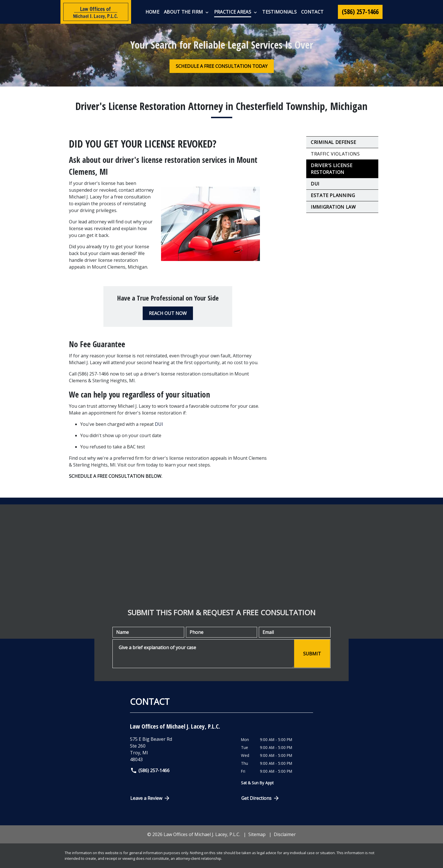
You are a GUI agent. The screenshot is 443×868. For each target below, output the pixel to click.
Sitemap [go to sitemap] (257, 834)
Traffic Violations (335, 154)
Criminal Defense (333, 142)
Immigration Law (333, 207)
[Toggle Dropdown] (207, 12)
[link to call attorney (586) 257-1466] (360, 12)
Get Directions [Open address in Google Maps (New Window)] (260, 798)
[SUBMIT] (312, 654)
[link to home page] (96, 12)
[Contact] (312, 12)
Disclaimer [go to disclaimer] (285, 834)
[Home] (152, 12)
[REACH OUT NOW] (168, 313)
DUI (159, 424)
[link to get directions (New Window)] (181, 749)
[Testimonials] (279, 12)
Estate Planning (333, 195)
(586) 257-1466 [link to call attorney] (150, 770)
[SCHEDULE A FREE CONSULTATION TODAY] (222, 66)
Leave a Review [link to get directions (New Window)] (150, 798)
